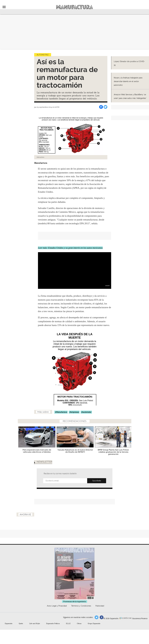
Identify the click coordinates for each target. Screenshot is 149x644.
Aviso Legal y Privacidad (57, 606)
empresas (75, 412)
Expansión (9, 623)
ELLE (68, 623)
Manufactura (62, 412)
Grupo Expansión (94, 623)
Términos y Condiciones (81, 606)
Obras (79, 623)
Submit (97, 481)
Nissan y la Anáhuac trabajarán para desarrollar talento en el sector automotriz (128, 81)
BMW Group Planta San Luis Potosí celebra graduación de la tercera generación (113, 452)
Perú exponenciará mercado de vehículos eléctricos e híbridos (36, 451)
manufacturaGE (97, 617)
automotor (87, 412)
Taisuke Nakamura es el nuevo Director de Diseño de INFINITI (74, 451)
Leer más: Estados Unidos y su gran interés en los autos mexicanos (70, 248)
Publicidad (100, 606)
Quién (21, 623)
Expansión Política (53, 623)
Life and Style (35, 623)
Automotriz (43, 55)
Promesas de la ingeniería (75, 602)
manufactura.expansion (102, 617)
